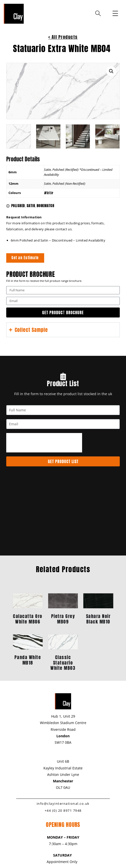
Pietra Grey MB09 (63, 619)
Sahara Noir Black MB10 (98, 619)
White (49, 193)
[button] (111, 71)
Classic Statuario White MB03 (63, 662)
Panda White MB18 (28, 660)
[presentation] (44, 442)
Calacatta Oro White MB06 (28, 619)
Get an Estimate (25, 258)
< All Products (63, 37)
